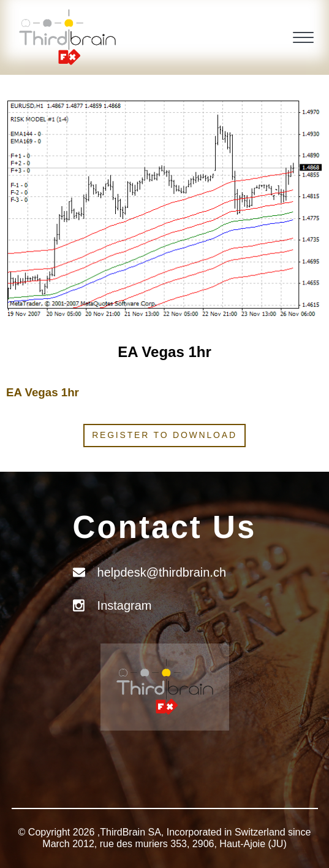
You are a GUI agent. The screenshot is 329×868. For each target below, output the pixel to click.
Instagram (125, 605)
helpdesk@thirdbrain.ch (162, 572)
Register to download (164, 435)
